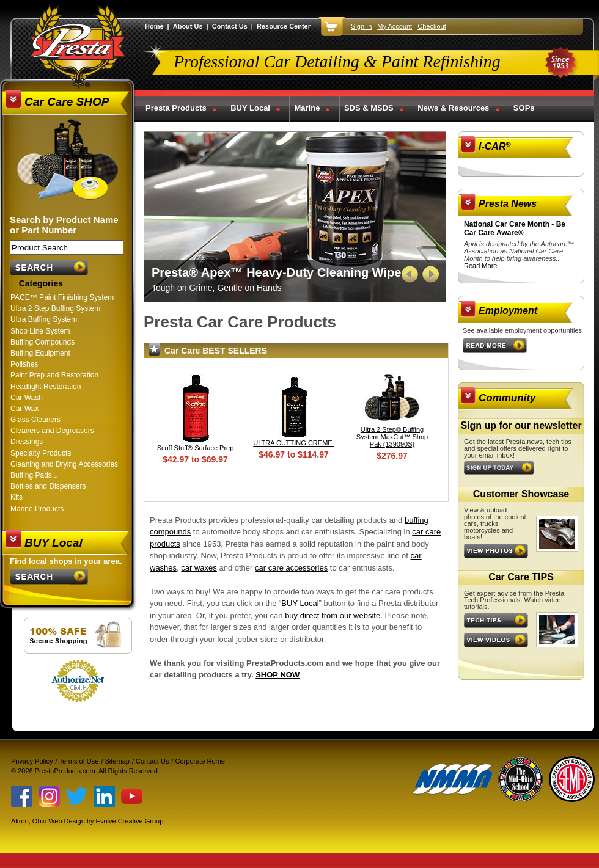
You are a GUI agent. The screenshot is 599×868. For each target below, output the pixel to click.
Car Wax (24, 409)
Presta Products (176, 108)
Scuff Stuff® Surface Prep (196, 448)
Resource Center (284, 26)
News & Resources (453, 108)
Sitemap (117, 761)
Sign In (361, 26)
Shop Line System (40, 331)
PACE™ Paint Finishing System (62, 297)
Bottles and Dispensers (48, 486)
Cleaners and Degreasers (52, 431)
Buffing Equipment (40, 353)
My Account (395, 26)
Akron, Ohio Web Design (48, 821)
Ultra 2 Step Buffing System (55, 308)
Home (154, 26)
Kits (17, 497)
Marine (307, 108)
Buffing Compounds (42, 342)
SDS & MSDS (369, 108)
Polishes (24, 364)
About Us (188, 26)
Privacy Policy (32, 761)
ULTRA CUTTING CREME (293, 443)
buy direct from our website (333, 615)
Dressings (27, 442)
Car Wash (27, 398)
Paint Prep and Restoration (54, 375)
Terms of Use (79, 761)
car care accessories (291, 568)
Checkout (432, 26)
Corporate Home (200, 761)
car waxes (199, 568)
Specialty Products (41, 453)
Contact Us (230, 26)
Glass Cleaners (35, 420)
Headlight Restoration (46, 387)
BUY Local (250, 108)
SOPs (524, 108)
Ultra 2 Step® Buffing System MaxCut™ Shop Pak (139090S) (392, 437)
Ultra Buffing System (44, 319)
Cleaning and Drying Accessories (64, 464)
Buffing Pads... (34, 475)
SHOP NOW (277, 675)
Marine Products (37, 509)
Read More (480, 266)
